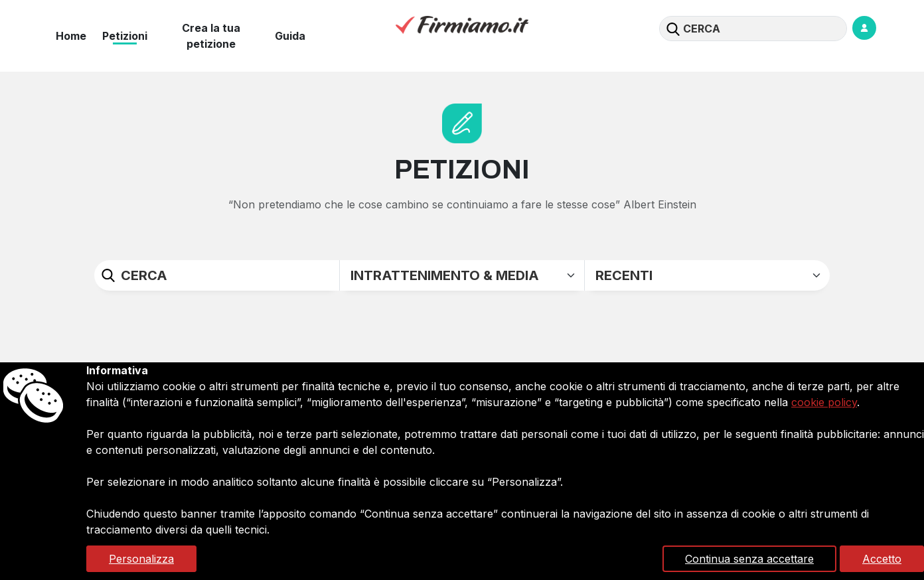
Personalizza (141, 559)
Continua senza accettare (749, 559)
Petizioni (125, 36)
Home (71, 36)
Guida (290, 36)
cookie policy (824, 402)
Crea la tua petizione (211, 36)
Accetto (882, 559)
